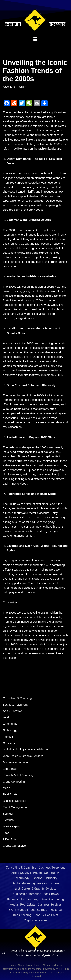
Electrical (9, 820)
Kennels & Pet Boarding (18, 775)
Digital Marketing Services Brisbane (25, 749)
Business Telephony (15, 705)
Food (6, 833)
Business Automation (16, 762)
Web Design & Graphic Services (23, 756)
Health (7, 717)
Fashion (21, 87)
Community (10, 724)
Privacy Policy (33, 965)
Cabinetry (9, 743)
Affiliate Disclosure (52, 965)
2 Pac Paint (10, 839)
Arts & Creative (12, 711)
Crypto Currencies (14, 846)
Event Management (15, 807)
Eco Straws (10, 769)
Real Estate (10, 794)
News (21, 965)
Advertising (9, 87)
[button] (35, 39)
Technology (10, 730)
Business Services (14, 801)
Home (13, 965)
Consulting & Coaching (17, 698)
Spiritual (8, 814)
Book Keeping (12, 826)
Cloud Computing (14, 781)
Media (7, 788)
